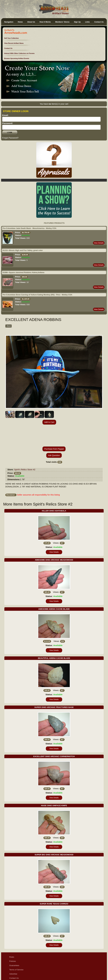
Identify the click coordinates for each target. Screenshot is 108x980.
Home (20, 22)
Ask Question (54, 435)
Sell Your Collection (11, 38)
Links (87, 22)
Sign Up (77, 22)
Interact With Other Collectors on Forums (19, 53)
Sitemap (13, 970)
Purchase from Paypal (54, 429)
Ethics (12, 966)
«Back (9, 326)
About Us (31, 22)
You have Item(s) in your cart (54, 104)
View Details (99, 243)
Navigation (9, 22)
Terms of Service (16, 949)
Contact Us (99, 22)
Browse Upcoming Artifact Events (17, 58)
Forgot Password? (10, 138)
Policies (13, 941)
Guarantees (14, 945)
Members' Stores (62, 22)
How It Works (45, 22)
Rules (12, 937)
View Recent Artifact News (14, 43)
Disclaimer (14, 962)
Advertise (13, 954)
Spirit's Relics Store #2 (25, 449)
